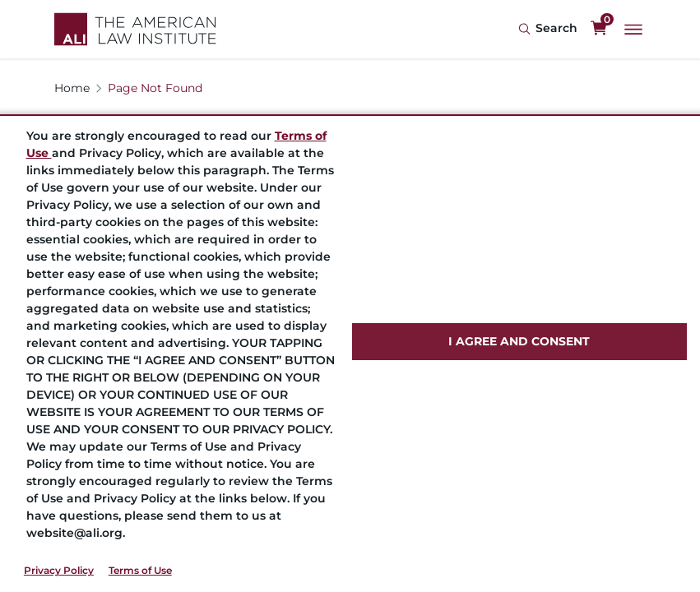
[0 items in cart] (599, 29)
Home (72, 88)
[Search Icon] (548, 29)
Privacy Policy (59, 570)
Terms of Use (140, 570)
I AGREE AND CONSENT (519, 341)
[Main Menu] (633, 30)
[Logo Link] (135, 29)
